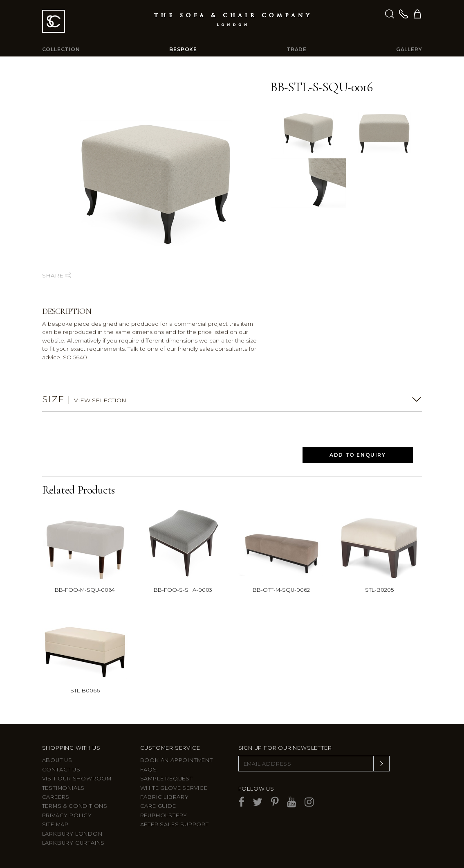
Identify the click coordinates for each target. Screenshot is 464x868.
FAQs (149, 770)
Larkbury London (72, 834)
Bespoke (183, 49)
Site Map (55, 824)
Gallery (409, 49)
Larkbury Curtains (74, 843)
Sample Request (167, 779)
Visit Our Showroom (77, 779)
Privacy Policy (67, 815)
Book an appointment (177, 760)
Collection (61, 49)
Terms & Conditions (75, 806)
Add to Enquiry (358, 455)
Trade (297, 49)
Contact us (61, 770)
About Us (57, 760)
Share (56, 275)
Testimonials (64, 788)
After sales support (175, 824)
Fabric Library (165, 797)
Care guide (158, 806)
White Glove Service (174, 788)
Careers (56, 797)
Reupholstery (164, 815)
